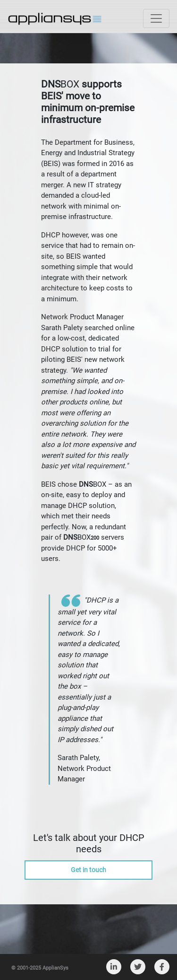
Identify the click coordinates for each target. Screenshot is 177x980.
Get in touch (88, 870)
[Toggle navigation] (156, 18)
